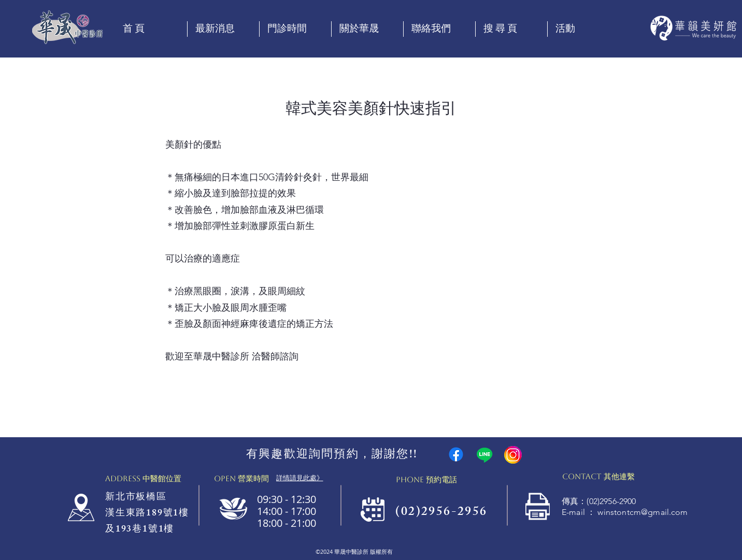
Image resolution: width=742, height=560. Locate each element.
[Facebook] (456, 454)
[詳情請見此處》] (299, 478)
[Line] (484, 455)
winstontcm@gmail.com (643, 512)
